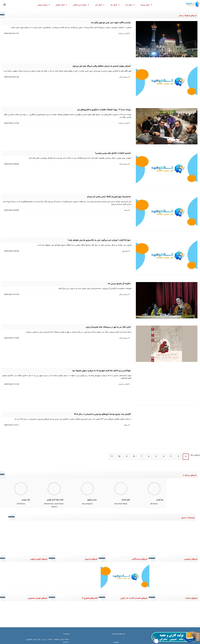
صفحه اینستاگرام (80, 5)
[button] (5, 5)
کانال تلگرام (60, 5)
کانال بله (114, 5)
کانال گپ (98, 5)
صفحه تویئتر (43, 5)
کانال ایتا (129, 5)
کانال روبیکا (145, 5)
